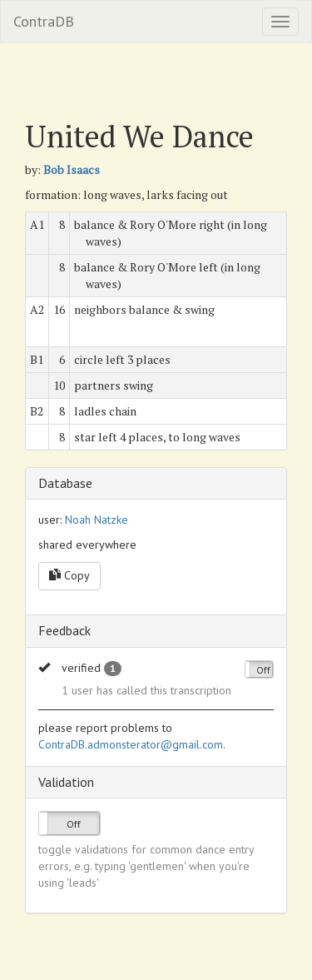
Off (263, 670)
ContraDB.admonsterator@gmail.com (131, 744)
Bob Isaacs (72, 169)
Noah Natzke (97, 520)
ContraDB (44, 21)
